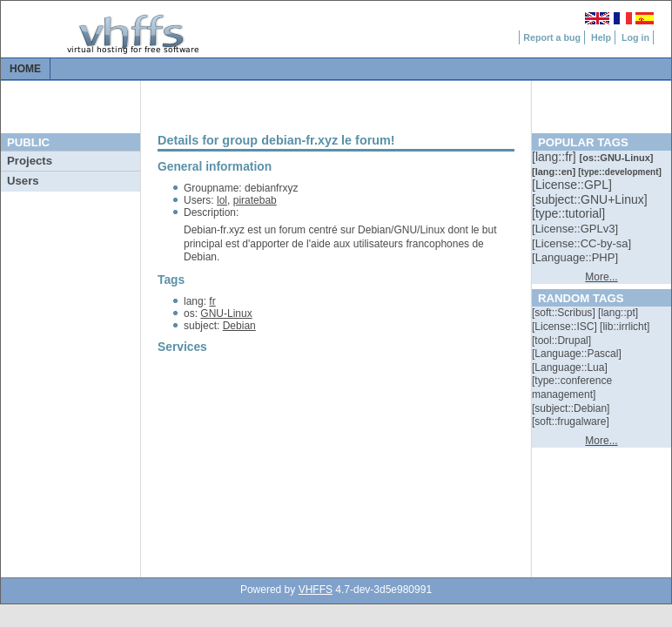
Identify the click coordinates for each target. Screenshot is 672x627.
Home (25, 69)
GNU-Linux (226, 313)
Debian (239, 326)
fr (212, 301)
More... (601, 277)
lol (222, 200)
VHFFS (316, 590)
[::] (555, 157)
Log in (635, 37)
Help (601, 37)
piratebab (255, 200)
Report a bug (552, 37)
